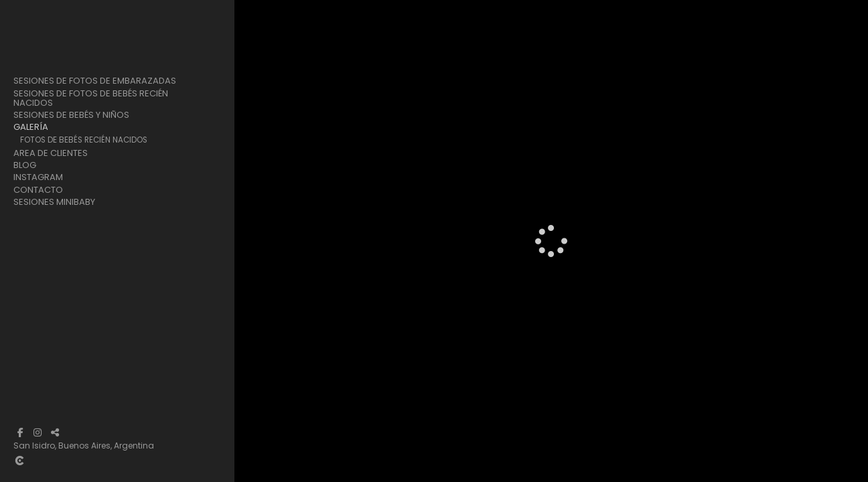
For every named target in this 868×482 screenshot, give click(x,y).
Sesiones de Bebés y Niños (71, 115)
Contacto (38, 238)
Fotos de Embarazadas (68, 152)
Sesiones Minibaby (54, 250)
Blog (25, 214)
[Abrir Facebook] (20, 432)
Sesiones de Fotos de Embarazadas (95, 81)
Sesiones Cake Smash (70, 177)
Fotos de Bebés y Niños (67, 164)
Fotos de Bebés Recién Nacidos (84, 140)
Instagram (38, 226)
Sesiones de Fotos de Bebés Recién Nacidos (91, 98)
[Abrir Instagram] (38, 432)
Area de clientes (51, 201)
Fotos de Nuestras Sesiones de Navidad (101, 189)
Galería (31, 127)
